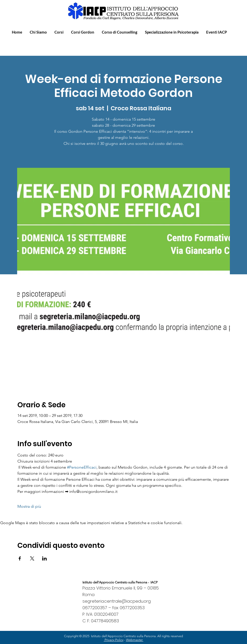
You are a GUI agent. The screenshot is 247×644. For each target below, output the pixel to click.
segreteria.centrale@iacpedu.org (117, 601)
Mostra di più (29, 506)
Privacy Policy (114, 640)
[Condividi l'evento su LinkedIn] (44, 558)
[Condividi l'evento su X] (32, 558)
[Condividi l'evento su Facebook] (20, 558)
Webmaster (135, 640)
